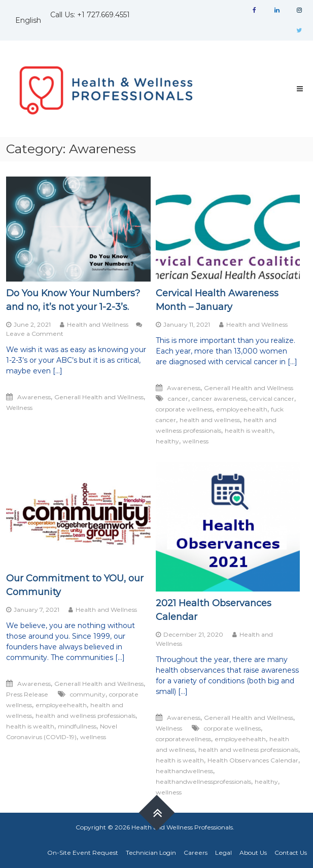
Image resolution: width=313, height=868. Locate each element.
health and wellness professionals (85, 716)
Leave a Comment (35, 334)
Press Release (27, 694)
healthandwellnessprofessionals (203, 782)
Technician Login (151, 853)
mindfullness (77, 726)
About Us (253, 853)
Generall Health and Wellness (99, 397)
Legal (223, 853)
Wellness (19, 408)
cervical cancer (272, 398)
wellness (196, 441)
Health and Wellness (98, 324)
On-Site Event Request (83, 853)
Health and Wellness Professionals (182, 827)
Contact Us (291, 853)
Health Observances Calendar (253, 760)
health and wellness (210, 420)
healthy (167, 441)
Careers (196, 853)
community (88, 694)
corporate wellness (184, 409)
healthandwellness (184, 771)
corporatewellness (183, 739)
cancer (178, 398)
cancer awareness (219, 398)
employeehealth (242, 409)
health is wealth (249, 430)
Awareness (34, 397)
